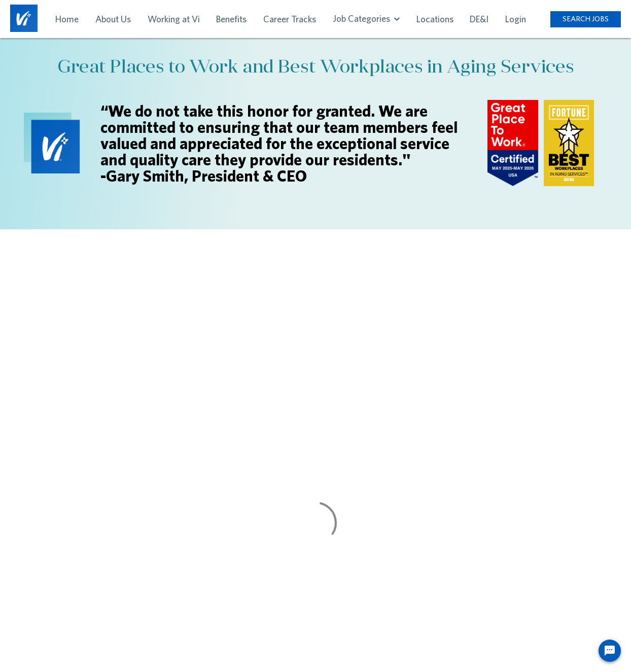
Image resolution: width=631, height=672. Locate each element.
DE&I (479, 19)
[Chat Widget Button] (610, 651)
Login (516, 19)
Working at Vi (174, 19)
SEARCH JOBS (586, 19)
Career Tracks (290, 19)
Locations (435, 19)
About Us (113, 19)
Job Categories (366, 19)
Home (67, 19)
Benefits (231, 19)
